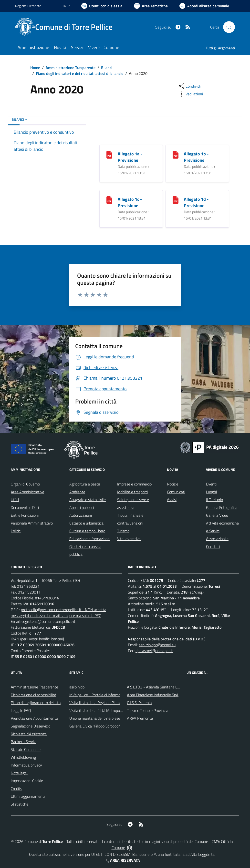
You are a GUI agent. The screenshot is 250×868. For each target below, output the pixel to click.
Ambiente (77, 492)
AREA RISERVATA (122, 860)
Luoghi (211, 492)
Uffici (15, 500)
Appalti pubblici (82, 507)
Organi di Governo (25, 484)
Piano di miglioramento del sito (36, 703)
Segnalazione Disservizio (31, 726)
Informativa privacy (26, 765)
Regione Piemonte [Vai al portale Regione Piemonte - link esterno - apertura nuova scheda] (28, 6)
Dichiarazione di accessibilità (33, 695)
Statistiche (20, 804)
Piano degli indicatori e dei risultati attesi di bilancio (80, 73)
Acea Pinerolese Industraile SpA (153, 695)
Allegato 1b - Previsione (196, 157)
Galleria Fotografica (222, 507)
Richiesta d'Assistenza (29, 734)
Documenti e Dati (25, 507)
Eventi (211, 484)
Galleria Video (217, 515)
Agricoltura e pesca (85, 484)
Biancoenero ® (144, 854)
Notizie (173, 484)
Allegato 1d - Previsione (196, 202)
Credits (16, 788)
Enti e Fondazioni (25, 515)
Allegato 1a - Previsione (130, 157)
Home (35, 68)
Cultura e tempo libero (87, 531)
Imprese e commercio (134, 484)
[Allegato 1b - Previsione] (176, 154)
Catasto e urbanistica (86, 523)
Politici (16, 531)
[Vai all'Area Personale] (204, 6)
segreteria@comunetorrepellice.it (48, 621)
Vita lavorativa (129, 539)
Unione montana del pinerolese (95, 718)
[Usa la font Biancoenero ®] (102, 6)
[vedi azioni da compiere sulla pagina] (190, 94)
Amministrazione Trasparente (71, 68)
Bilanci (107, 68)
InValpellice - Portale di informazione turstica (106, 695)
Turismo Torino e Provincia (148, 710)
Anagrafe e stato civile (88, 500)
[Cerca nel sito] (229, 27)
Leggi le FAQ (21, 710)
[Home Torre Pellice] (67, 27)
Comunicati (176, 492)
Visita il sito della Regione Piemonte (98, 703)
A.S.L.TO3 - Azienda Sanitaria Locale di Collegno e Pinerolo (174, 687)
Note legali (20, 773)
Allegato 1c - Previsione (130, 202)
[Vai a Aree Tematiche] (151, 6)
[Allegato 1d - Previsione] (176, 199)
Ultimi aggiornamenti (28, 796)
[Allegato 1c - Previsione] (109, 199)
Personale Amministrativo (32, 523)
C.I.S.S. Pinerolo (139, 703)
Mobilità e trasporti (132, 492)
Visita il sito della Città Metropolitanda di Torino (107, 710)
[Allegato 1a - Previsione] (109, 154)
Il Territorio (214, 500)
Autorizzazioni (81, 515)
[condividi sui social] (189, 86)
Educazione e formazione (89, 539)
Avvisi (172, 500)
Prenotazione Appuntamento (34, 718)
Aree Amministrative (27, 492)
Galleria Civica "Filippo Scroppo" (95, 726)
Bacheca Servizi (23, 742)
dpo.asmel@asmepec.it (154, 651)
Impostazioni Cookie (27, 781)
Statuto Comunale (26, 749)
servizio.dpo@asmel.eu (157, 645)
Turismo (123, 531)
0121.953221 (28, 586)
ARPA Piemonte (140, 718)
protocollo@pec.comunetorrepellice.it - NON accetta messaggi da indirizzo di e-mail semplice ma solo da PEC (58, 613)
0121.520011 (29, 592)
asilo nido (77, 687)
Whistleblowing (23, 757)
